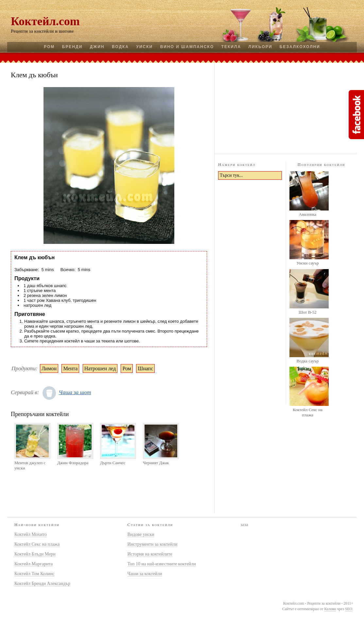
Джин (97, 47)
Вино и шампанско (187, 47)
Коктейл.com (45, 21)
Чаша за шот (75, 392)
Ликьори (260, 47)
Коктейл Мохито (31, 534)
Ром (49, 47)
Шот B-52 (307, 312)
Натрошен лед (100, 368)
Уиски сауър (307, 263)
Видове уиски (141, 534)
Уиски (144, 47)
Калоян (330, 609)
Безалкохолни (300, 47)
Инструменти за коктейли (153, 544)
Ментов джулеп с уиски (30, 465)
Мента (70, 368)
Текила (231, 47)
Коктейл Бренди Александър (42, 584)
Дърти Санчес (113, 463)
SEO (349, 609)
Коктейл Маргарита (34, 564)
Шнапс (145, 368)
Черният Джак (156, 463)
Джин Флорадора (73, 463)
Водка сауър (308, 361)
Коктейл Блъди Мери (35, 554)
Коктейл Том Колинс (35, 574)
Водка (120, 47)
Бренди (72, 47)
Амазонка (308, 214)
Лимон (49, 368)
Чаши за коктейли (145, 574)
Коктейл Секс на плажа (308, 412)
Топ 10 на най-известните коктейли (162, 564)
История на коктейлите (150, 554)
